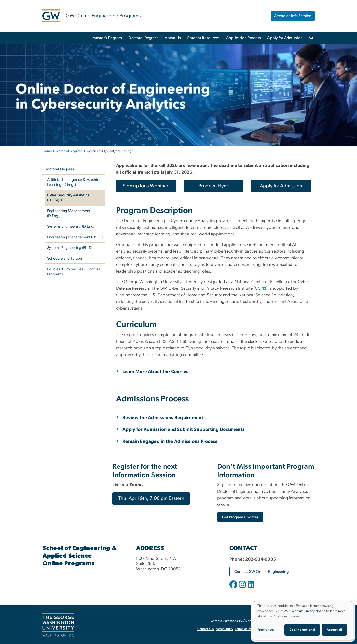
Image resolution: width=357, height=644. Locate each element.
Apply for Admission (285, 38)
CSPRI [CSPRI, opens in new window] (260, 288)
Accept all (334, 630)
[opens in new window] (234, 588)
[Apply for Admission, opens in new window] (281, 186)
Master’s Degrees (107, 38)
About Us (173, 38)
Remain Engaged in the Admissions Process (170, 442)
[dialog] (303, 620)
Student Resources (203, 38)
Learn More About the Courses (156, 372)
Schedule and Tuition (65, 258)
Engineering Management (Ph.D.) (75, 237)
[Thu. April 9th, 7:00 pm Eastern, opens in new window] (151, 498)
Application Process (244, 38)
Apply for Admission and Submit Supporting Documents (184, 430)
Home (47, 151)
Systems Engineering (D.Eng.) (71, 226)
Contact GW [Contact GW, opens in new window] (206, 629)
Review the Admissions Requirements (164, 418)
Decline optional (302, 630)
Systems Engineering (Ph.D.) (70, 248)
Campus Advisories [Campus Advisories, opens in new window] (224, 621)
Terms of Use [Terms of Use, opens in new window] (244, 629)
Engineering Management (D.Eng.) (69, 213)
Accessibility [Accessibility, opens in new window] (225, 629)
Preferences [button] (266, 630)
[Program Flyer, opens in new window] (214, 186)
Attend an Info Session (293, 16)
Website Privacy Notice (309, 611)
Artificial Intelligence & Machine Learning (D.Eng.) (74, 182)
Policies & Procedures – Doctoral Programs (74, 272)
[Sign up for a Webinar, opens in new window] (146, 186)
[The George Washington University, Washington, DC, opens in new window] (58, 625)
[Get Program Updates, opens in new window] (240, 517)
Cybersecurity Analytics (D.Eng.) (68, 198)
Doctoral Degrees (143, 38)
